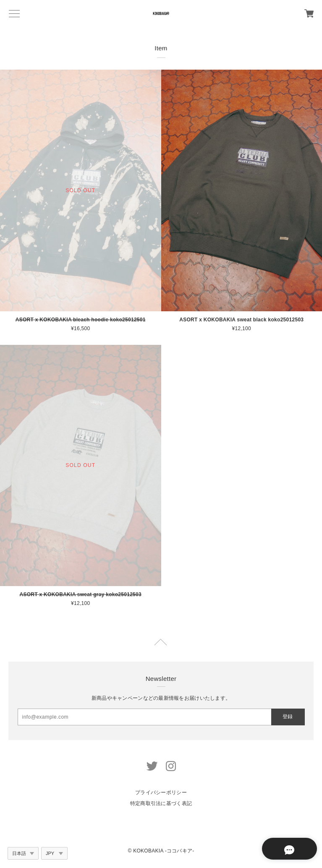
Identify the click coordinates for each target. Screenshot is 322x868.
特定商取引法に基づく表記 (161, 803)
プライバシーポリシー (161, 792)
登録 (288, 717)
